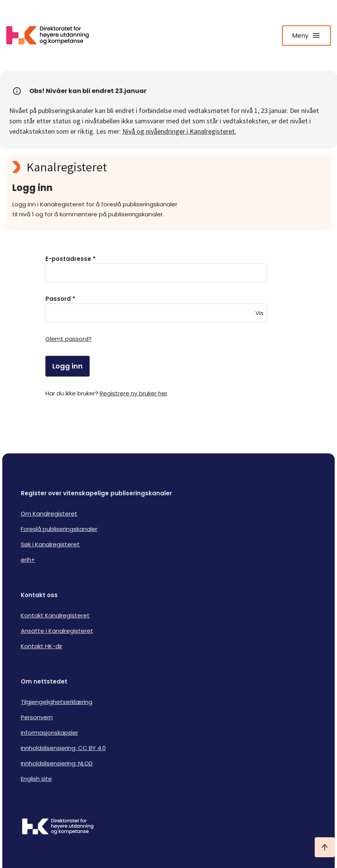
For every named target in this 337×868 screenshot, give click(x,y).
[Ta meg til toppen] (325, 847)
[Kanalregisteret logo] (166, 167)
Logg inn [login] (68, 366)
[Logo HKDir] (168, 827)
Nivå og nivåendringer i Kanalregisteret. (179, 131)
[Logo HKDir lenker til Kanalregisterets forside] (52, 35)
